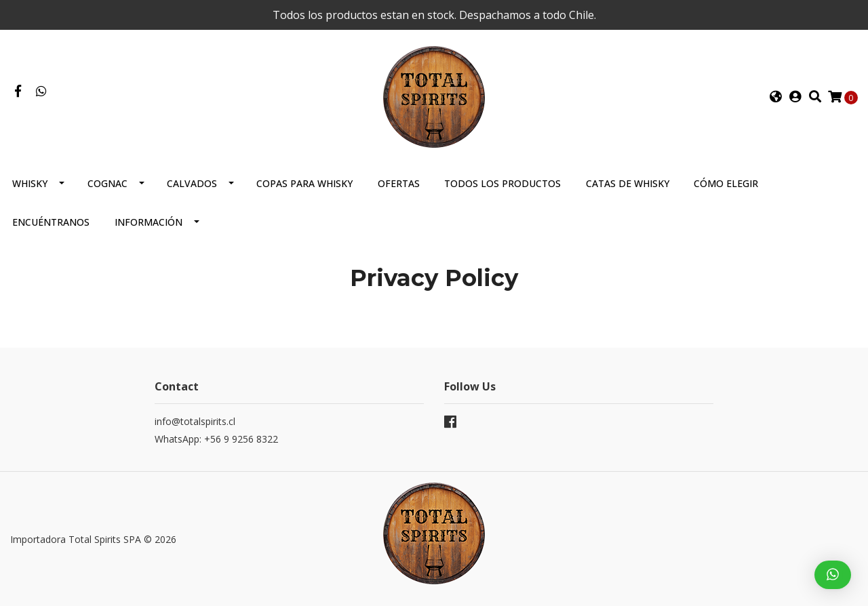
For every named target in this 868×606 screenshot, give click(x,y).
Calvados (192, 183)
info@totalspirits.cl (195, 421)
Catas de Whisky (628, 183)
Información (149, 222)
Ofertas (399, 183)
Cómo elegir (726, 183)
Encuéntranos (51, 222)
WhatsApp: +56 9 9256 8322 (216, 439)
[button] (776, 97)
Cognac (107, 183)
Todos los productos (502, 183)
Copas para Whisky (304, 183)
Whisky (30, 183)
